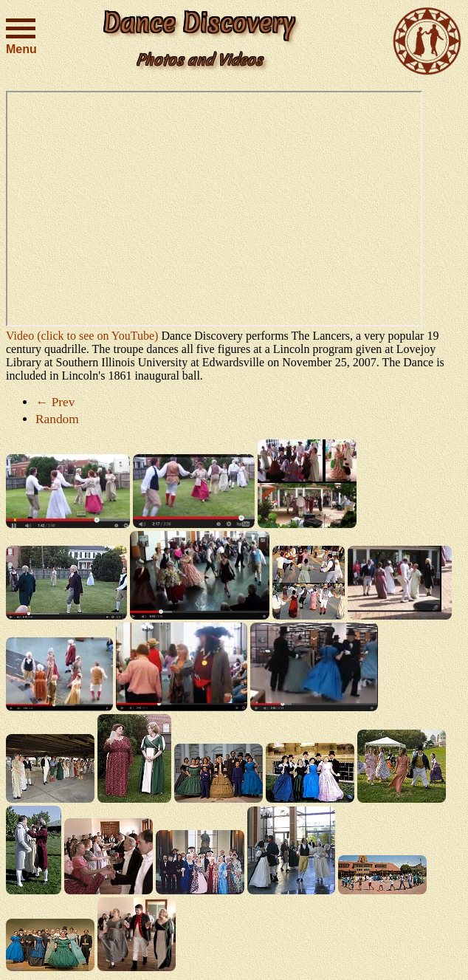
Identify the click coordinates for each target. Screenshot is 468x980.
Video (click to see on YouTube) (82, 336)
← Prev (55, 402)
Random (57, 419)
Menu (21, 35)
